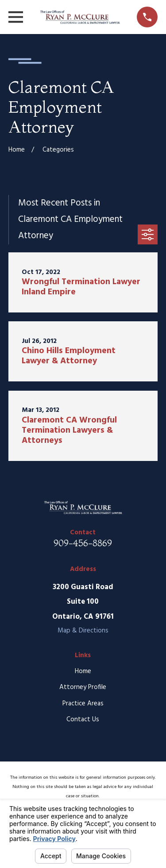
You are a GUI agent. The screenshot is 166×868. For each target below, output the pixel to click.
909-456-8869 (83, 543)
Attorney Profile (83, 687)
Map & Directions (83, 631)
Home (83, 671)
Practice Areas (83, 704)
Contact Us (83, 720)
